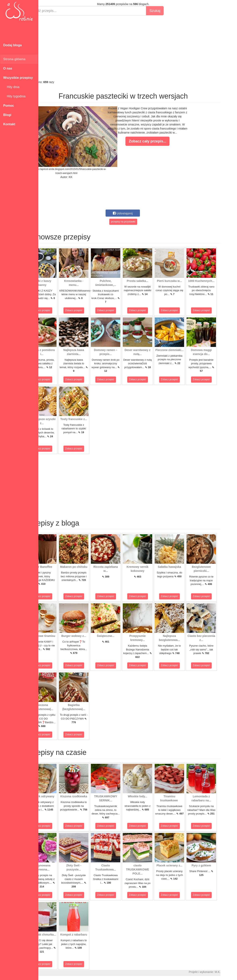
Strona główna (14, 59)
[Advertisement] (138, 48)
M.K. (232, 972)
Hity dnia (11, 87)
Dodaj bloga (13, 45)
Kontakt (9, 124)
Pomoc (9, 106)
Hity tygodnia (14, 96)
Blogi (7, 115)
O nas (8, 68)
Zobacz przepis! (56, 310)
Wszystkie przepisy (18, 78)
